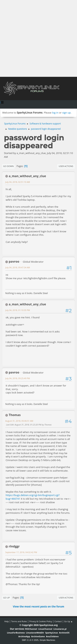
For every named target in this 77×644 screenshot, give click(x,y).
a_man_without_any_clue (27, 176)
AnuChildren (52, 636)
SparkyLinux (52, 633)
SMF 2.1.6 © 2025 (30, 640)
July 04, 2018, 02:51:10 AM (18, 182)
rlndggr (14, 546)
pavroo (14, 261)
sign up (67, 113)
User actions (66, 166)
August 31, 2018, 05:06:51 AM (19, 421)
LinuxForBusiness (16, 633)
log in (55, 113)
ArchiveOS (64, 633)
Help (7, 621)
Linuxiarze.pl (60, 629)
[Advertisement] (38, 38)
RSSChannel (31, 629)
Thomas (15, 415)
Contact (58, 621)
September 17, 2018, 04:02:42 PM (21, 552)
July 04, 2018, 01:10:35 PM (18, 310)
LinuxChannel (45, 629)
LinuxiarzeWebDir (35, 633)
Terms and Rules (19, 621)
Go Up (7, 598)
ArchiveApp (24, 636)
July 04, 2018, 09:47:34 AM (18, 267)
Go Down (8, 166)
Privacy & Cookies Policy (41, 621)
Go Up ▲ (68, 621)
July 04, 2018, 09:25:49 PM (18, 378)
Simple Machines (47, 640)
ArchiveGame (38, 636)
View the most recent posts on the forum (38, 607)
